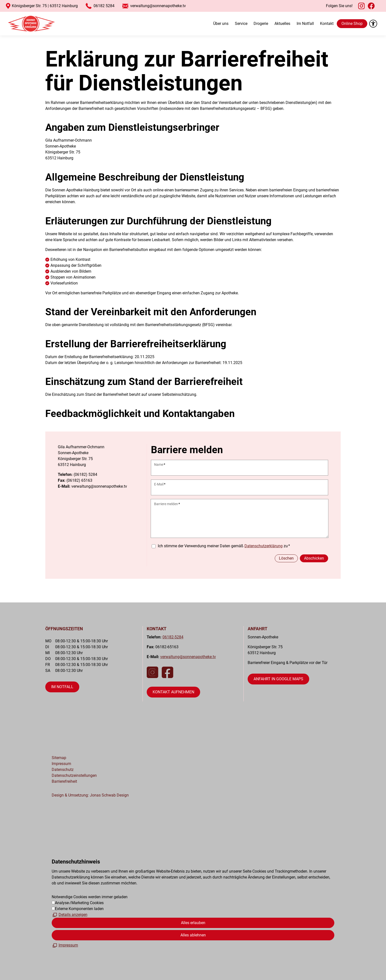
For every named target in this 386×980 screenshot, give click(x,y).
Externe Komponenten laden (79, 909)
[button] (361, 6)
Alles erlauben (193, 923)
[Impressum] (65, 945)
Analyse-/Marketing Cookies (79, 903)
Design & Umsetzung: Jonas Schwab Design (90, 795)
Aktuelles (282, 24)
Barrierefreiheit (64, 781)
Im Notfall (305, 24)
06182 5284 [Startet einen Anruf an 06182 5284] (104, 6)
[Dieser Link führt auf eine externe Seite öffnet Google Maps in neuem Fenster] (278, 679)
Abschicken (314, 558)
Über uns (221, 24)
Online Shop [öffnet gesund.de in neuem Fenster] (352, 24)
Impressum (61, 764)
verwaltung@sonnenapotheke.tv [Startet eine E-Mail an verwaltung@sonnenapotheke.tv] (158, 6)
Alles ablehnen (193, 935)
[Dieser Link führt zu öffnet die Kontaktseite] (173, 692)
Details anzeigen (73, 915)
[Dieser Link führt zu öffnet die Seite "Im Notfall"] (62, 687)
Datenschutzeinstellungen (74, 775)
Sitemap (59, 758)
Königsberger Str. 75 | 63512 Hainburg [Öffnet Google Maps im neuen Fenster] (45, 6)
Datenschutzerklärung (264, 546)
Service (241, 24)
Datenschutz (63, 770)
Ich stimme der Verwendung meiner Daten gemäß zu (224, 546)
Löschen (286, 558)
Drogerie (261, 24)
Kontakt (327, 24)
